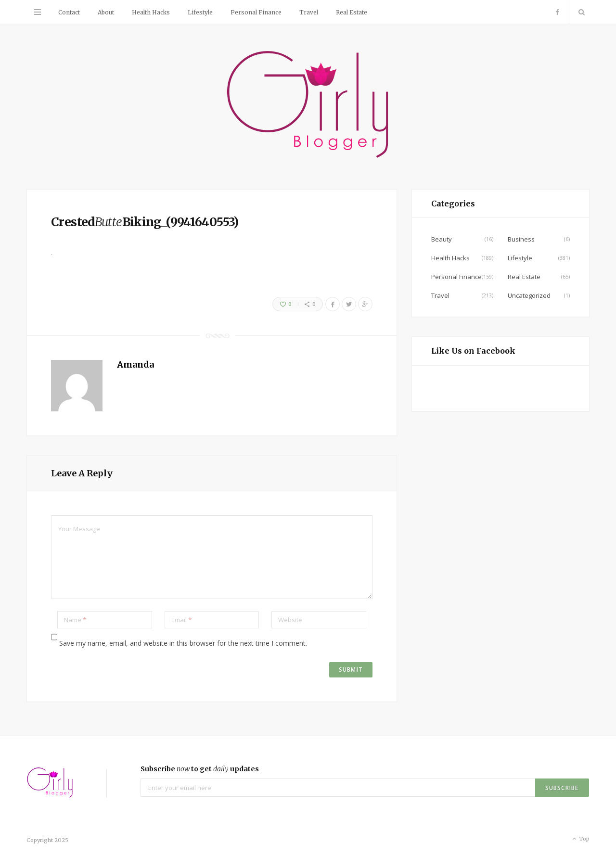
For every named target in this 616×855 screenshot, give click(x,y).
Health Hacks (151, 12)
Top (580, 839)
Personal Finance (256, 12)
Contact (69, 12)
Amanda (135, 364)
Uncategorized (529, 295)
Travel (309, 12)
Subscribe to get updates (200, 769)
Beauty (442, 239)
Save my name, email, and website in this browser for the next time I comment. (183, 643)
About (106, 12)
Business (521, 239)
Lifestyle (200, 12)
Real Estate (352, 12)
